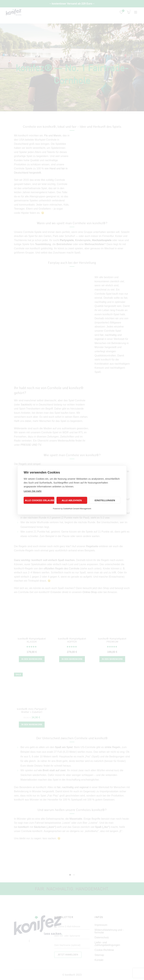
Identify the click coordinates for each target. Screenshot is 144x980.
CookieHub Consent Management (77, 508)
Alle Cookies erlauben (40, 500)
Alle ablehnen (72, 500)
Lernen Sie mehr (33, 491)
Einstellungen (105, 500)
